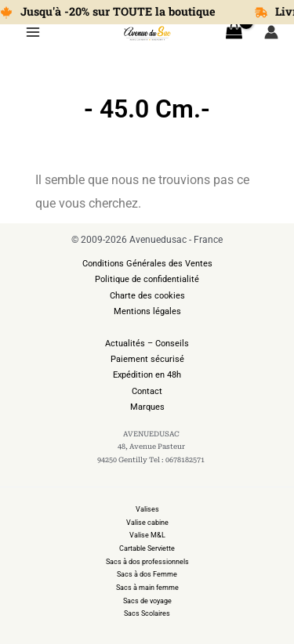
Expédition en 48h (147, 375)
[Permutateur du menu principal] (33, 32)
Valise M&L (147, 535)
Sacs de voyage (147, 601)
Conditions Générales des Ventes (147, 264)
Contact (147, 391)
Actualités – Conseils (147, 344)
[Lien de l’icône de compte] (271, 32)
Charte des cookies (147, 296)
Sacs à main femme (147, 588)
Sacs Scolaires (147, 613)
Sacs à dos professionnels (147, 562)
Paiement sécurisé (147, 359)
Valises (147, 509)
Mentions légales (147, 311)
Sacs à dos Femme (147, 574)
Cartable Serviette (147, 548)
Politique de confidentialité (147, 279)
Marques (147, 407)
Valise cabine (147, 523)
